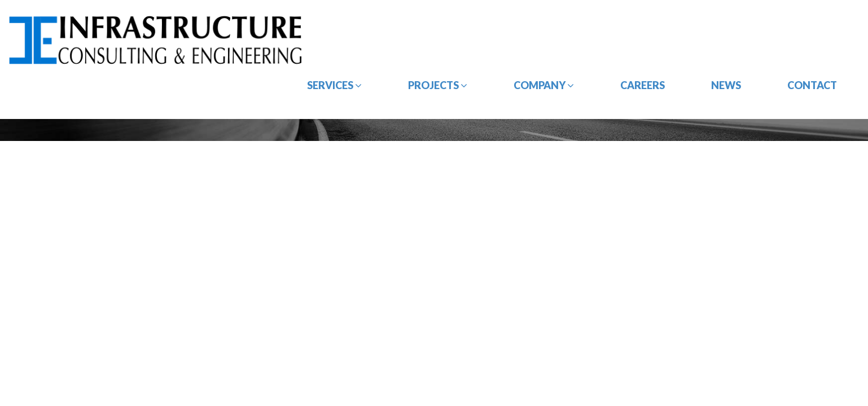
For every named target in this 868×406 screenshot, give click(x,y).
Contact (812, 85)
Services (334, 85)
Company (544, 85)
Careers (643, 85)
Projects (438, 85)
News (726, 85)
